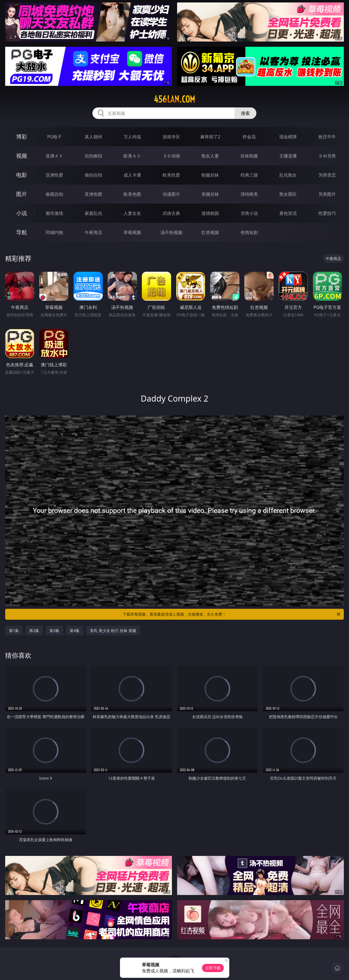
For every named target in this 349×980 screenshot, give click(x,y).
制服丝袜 (210, 175)
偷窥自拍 (54, 194)
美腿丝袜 (210, 194)
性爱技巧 (327, 213)
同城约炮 (54, 232)
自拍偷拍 (93, 156)
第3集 (54, 631)
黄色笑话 (288, 213)
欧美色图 (132, 194)
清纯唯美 (249, 194)
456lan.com (174, 99)
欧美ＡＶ (132, 156)
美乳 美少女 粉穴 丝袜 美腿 (113, 631)
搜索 (245, 113)
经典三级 (249, 175)
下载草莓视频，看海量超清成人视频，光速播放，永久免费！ (232, 614)
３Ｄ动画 (171, 156)
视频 (22, 156)
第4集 (75, 631)
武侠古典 (171, 213)
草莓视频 (132, 232)
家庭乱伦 (93, 213)
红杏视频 (210, 232)
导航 (22, 232)
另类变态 (327, 175)
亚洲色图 (93, 194)
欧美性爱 (171, 175)
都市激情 (54, 213)
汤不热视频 (171, 232)
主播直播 (288, 156)
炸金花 (249, 137)
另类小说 (249, 213)
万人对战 (132, 137)
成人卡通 (132, 175)
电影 (22, 175)
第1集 (14, 631)
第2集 (34, 631)
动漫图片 (171, 194)
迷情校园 (210, 213)
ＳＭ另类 (327, 156)
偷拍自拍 (93, 175)
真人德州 (93, 137)
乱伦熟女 (288, 175)
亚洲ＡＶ (54, 156)
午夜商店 (93, 232)
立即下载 (213, 968)
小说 (22, 213)
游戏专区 (171, 137)
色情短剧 (249, 232)
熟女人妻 (210, 156)
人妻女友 (132, 213)
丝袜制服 (249, 156)
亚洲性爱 (54, 175)
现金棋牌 (288, 137)
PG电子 (55, 137)
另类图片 (327, 194)
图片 (22, 194)
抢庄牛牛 (327, 137)
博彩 (22, 137)
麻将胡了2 (210, 137)
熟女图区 (288, 194)
